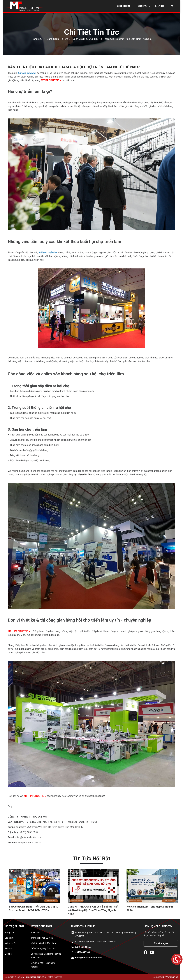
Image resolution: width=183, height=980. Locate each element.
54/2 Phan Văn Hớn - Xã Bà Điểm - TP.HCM (95, 942)
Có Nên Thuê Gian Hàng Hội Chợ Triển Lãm (46, 956)
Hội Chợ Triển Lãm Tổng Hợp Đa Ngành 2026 (150, 908)
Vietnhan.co (172, 977)
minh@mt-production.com (89, 958)
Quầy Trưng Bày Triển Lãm (43, 948)
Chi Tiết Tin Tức (91, 32)
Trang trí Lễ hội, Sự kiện (42, 938)
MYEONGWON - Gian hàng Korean (43, 965)
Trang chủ (37, 39)
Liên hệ (160, 6)
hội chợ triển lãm (83, 475)
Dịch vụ (143, 6)
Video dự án (11, 943)
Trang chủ (10, 932)
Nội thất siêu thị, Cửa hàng (43, 943)
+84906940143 (83, 952)
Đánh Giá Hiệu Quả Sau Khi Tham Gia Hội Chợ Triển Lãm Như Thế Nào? (112, 39)
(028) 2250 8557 (83, 947)
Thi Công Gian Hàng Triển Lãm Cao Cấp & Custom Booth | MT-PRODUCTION (33, 908)
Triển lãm (35, 932)
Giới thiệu (123, 6)
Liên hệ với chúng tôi (158, 926)
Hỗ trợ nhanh (14, 926)
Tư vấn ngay (161, 943)
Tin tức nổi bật (91, 859)
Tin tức (8, 948)
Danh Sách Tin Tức (57, 39)
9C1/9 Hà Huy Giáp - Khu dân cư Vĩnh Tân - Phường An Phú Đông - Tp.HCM (106, 934)
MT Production (41, 926)
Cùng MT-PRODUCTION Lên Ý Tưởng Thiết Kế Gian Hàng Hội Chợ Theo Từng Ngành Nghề (93, 910)
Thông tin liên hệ (83, 926)
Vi (172, 6)
